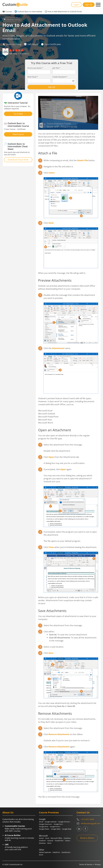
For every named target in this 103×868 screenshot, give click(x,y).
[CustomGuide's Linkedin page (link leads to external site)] (79, 829)
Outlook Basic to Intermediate (30, 12)
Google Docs (58, 824)
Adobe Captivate (45, 852)
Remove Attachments (55, 713)
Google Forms (55, 827)
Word (49, 843)
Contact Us (83, 812)
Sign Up (89, 5)
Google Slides (56, 829)
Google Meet (67, 829)
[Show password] (73, 81)
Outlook (50, 841)
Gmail (41, 822)
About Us (8, 812)
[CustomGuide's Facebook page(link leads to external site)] (85, 829)
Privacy (98, 864)
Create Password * (60, 77)
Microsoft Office (56, 838)
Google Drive (44, 827)
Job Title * (56, 68)
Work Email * (33, 77)
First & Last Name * (35, 68)
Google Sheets (44, 829)
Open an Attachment (55, 430)
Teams (67, 841)
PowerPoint (59, 841)
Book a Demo (87, 838)
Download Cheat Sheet (18, 160)
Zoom (41, 855)
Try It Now (18, 114)
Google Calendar (51, 822)
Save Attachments (52, 611)
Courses (9, 12)
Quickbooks (66, 852)
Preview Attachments (55, 280)
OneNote (42, 841)
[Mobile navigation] (98, 5)
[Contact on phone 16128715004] (89, 819)
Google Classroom (46, 824)
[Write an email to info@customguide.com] (89, 824)
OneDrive (67, 838)
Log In (76, 5)
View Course (18, 134)
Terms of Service (86, 864)
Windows (42, 843)
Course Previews (49, 812)
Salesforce (56, 852)
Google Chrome (64, 822)
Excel (47, 838)
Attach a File (48, 153)
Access (41, 838)
